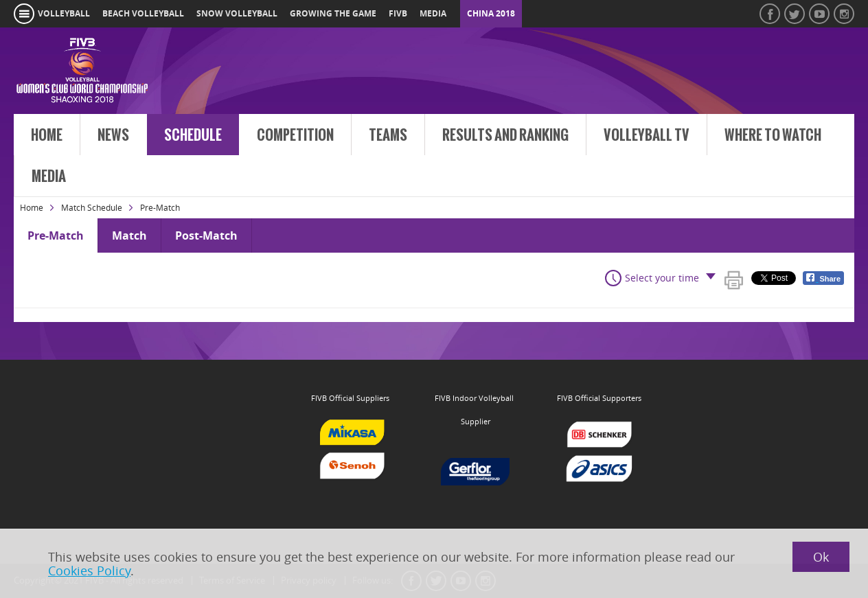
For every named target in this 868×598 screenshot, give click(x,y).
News (113, 135)
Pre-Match (56, 235)
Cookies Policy (89, 571)
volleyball (64, 13)
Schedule (193, 135)
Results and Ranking (505, 135)
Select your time (662, 278)
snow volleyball (237, 13)
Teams (388, 135)
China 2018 (491, 13)
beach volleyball (143, 13)
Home (47, 135)
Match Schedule (92, 207)
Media (49, 176)
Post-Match (206, 235)
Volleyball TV (647, 135)
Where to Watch (773, 135)
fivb (398, 13)
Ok (821, 557)
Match (129, 235)
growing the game (333, 13)
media (433, 13)
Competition (295, 135)
